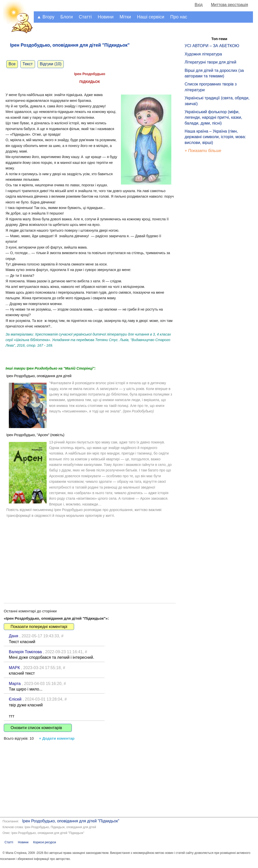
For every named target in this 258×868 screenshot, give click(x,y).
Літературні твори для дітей (211, 62)
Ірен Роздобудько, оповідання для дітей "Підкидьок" (71, 821)
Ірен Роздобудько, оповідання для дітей (39, 376)
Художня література (203, 54)
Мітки (125, 17)
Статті (85, 17)
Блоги (67, 17)
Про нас (179, 17)
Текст (28, 64)
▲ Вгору (46, 17)
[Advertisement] (90, 555)
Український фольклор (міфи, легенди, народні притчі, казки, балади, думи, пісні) (213, 117)
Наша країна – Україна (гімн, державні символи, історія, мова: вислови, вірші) (215, 137)
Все (12, 64)
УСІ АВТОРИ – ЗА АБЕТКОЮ (212, 46)
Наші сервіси (151, 17)
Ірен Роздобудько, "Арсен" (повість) (35, 435)
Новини (106, 17)
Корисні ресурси (45, 842)
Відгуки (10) (51, 64)
